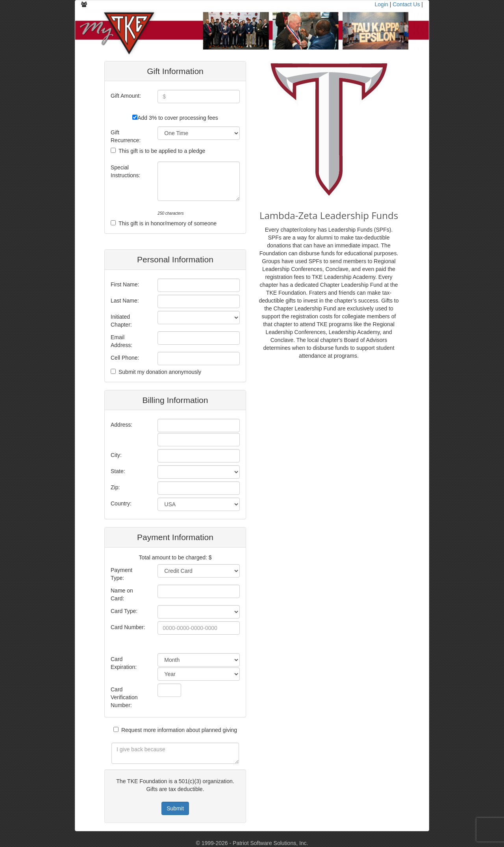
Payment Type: (121, 574)
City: (116, 455)
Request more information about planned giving (179, 730)
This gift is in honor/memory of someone (168, 223)
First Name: (125, 284)
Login (382, 4)
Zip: (115, 487)
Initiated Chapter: (121, 321)
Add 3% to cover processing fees (178, 118)
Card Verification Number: (124, 697)
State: (118, 471)
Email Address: (121, 341)
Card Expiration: (124, 663)
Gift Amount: (126, 96)
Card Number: (128, 627)
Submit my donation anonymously (160, 372)
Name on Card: (122, 594)
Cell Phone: (125, 358)
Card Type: (124, 611)
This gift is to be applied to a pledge (162, 151)
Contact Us (406, 4)
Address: (121, 425)
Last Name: (125, 301)
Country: (121, 503)
